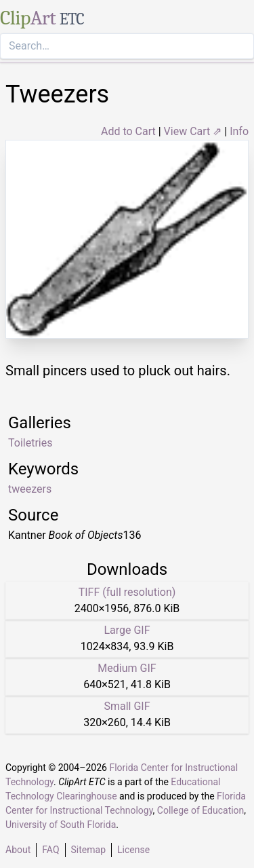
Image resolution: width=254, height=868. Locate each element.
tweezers (30, 489)
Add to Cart (128, 131)
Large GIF (127, 630)
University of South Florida (61, 825)
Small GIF (127, 706)
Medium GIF (127, 668)
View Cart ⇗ (193, 131)
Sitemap (88, 850)
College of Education (201, 810)
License (133, 850)
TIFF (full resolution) (127, 592)
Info (239, 131)
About (18, 850)
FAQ (50, 850)
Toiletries (30, 443)
